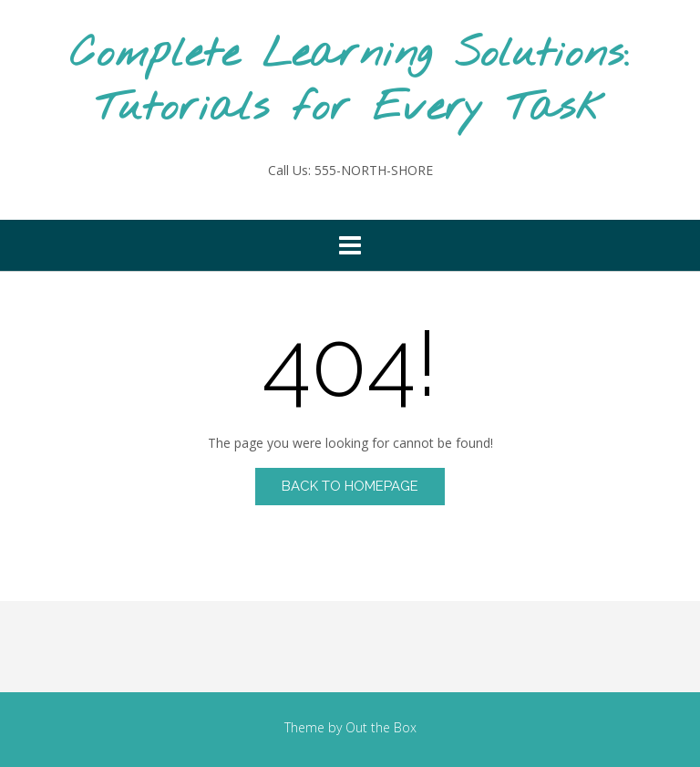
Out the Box (381, 727)
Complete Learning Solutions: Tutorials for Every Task (350, 82)
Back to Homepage (350, 486)
